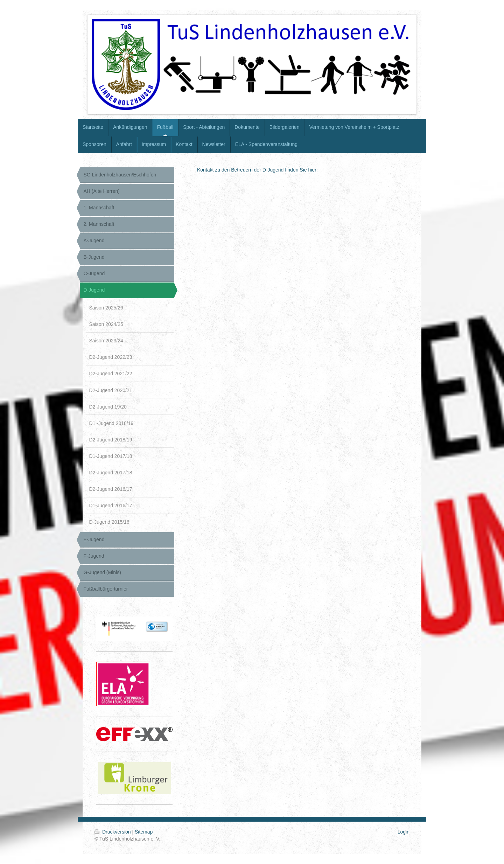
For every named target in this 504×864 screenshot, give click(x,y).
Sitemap (144, 832)
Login (404, 832)
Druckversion (113, 832)
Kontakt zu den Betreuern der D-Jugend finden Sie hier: (257, 170)
